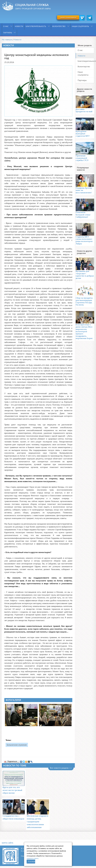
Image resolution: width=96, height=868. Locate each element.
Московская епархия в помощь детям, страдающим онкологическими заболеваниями (38, 821)
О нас (8, 26)
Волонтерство (61, 26)
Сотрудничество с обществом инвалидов (13, 817)
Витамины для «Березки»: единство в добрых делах (85, 275)
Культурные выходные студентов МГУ (83, 134)
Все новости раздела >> (61, 768)
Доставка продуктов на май (84, 110)
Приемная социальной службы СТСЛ (82, 158)
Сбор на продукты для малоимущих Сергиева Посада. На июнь (84, 301)
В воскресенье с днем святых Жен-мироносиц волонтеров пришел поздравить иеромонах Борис (84, 331)
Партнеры (9, 33)
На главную (7, 39)
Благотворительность (38, 26)
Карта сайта (8, 843)
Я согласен (32, 861)
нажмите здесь (32, 858)
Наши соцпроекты (82, 26)
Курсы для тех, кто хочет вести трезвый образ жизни (12, 790)
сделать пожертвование (68, 17)
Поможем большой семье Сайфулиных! (83, 215)
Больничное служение (17, 745)
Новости (19, 26)
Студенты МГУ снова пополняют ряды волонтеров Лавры (84, 240)
